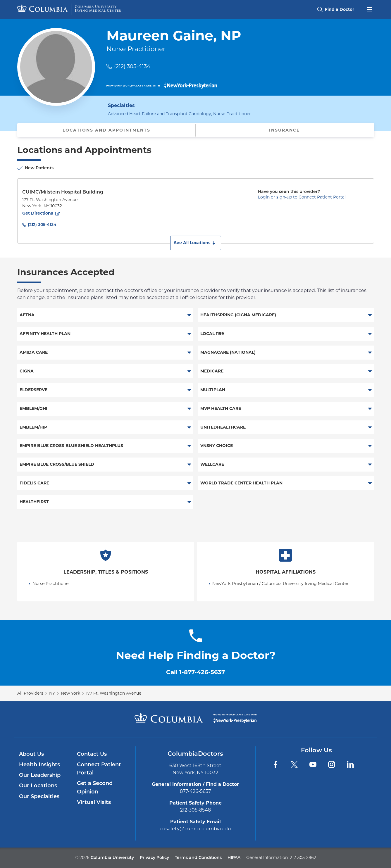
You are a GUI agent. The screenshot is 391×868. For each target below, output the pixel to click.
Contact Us (92, 754)
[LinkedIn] (350, 765)
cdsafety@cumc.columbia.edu (195, 829)
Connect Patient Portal (99, 769)
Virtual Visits (94, 802)
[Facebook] (275, 765)
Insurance (284, 130)
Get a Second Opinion (95, 787)
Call (195, 672)
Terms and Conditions (198, 857)
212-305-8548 (195, 810)
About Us (31, 754)
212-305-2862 (303, 857)
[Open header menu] (370, 9)
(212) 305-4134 (132, 66)
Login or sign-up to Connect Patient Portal (302, 197)
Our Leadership (40, 775)
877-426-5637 (195, 791)
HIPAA (234, 857)
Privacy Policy (154, 857)
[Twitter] (294, 765)
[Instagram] (332, 765)
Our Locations (38, 786)
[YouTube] (313, 765)
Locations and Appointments (106, 130)
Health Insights (39, 765)
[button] (196, 243)
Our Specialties (39, 796)
